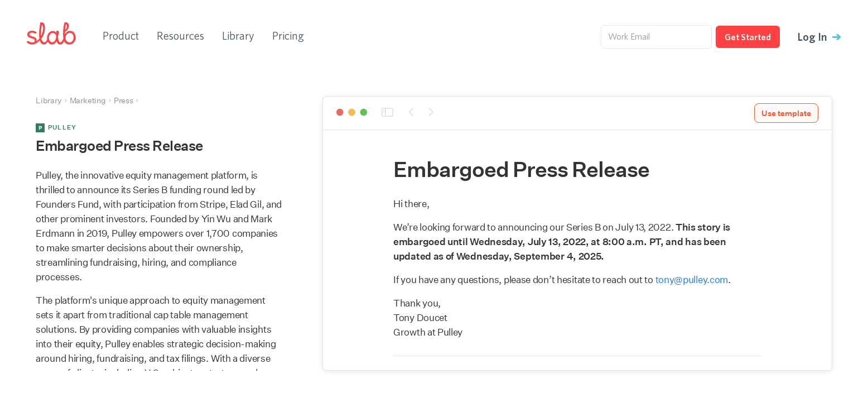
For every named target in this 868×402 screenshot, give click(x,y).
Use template (786, 113)
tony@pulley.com (692, 279)
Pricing (288, 35)
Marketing (88, 100)
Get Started (748, 37)
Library (238, 35)
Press (124, 100)
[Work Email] (656, 37)
